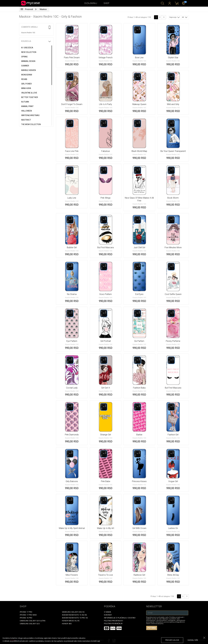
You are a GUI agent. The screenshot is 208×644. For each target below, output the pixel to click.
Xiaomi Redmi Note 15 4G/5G (74, 615)
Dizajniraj (91, 3)
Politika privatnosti (113, 621)
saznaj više (193, 640)
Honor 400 (67, 624)
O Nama (108, 612)
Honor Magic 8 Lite (71, 621)
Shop (106, 3)
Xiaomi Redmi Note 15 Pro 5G (75, 618)
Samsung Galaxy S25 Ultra (33, 621)
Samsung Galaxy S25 (30, 624)
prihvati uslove (172, 640)
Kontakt (108, 615)
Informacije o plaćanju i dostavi (120, 618)
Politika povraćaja (113, 623)
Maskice (43, 9)
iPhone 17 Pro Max (28, 615)
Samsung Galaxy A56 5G (73, 612)
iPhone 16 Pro (26, 618)
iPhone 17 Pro (26, 612)
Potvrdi (152, 628)
